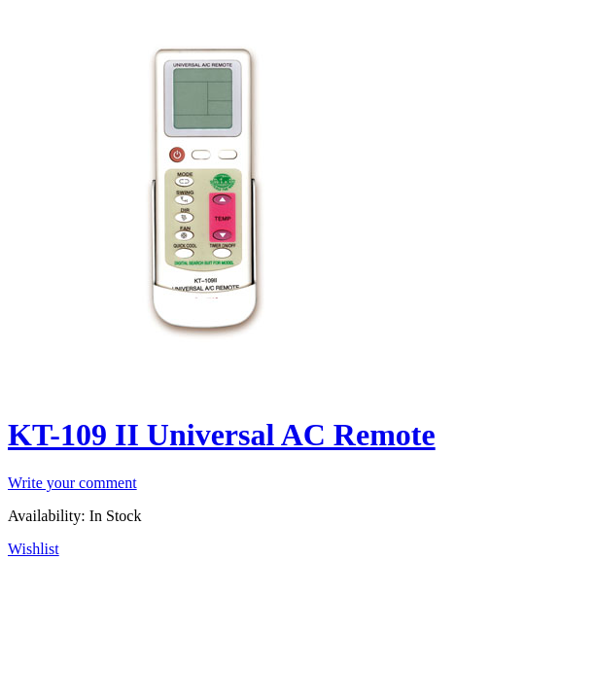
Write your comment (72, 483)
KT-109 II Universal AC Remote (222, 435)
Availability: (47, 516)
